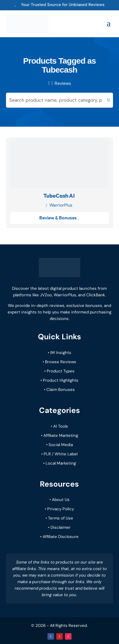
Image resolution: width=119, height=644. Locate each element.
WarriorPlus (61, 205)
